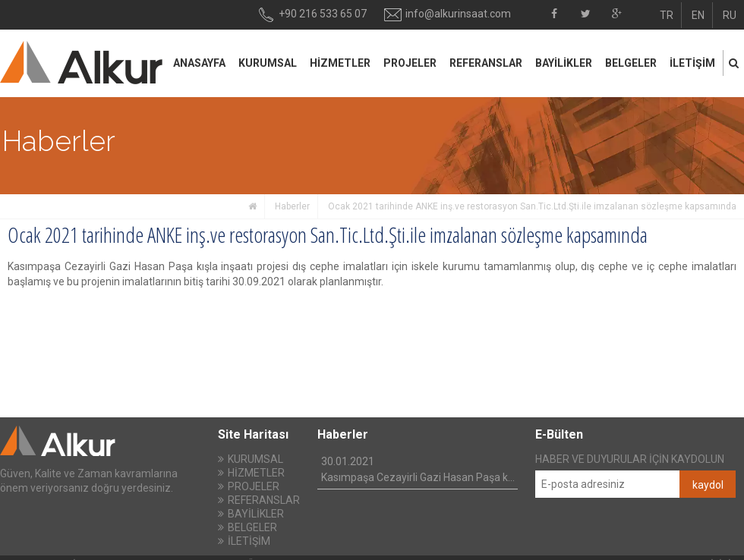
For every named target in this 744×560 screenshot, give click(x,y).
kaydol (708, 485)
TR (667, 15)
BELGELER (631, 63)
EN (698, 15)
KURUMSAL (268, 63)
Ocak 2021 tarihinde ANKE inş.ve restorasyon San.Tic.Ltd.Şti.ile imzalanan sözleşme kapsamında (532, 206)
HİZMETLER (340, 63)
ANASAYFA (199, 63)
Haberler (292, 206)
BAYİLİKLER (564, 63)
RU (730, 15)
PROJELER (410, 63)
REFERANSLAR (486, 63)
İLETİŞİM (692, 63)
